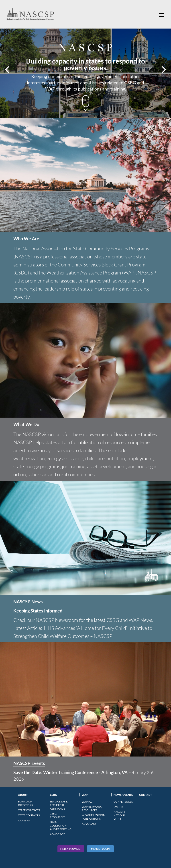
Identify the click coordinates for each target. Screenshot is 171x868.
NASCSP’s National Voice (120, 815)
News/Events (123, 795)
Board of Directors (25, 803)
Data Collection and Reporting (61, 826)
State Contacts (29, 815)
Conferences (123, 802)
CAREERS (24, 820)
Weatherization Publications (93, 817)
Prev (8, 70)
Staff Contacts (29, 810)
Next (163, 70)
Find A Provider (71, 849)
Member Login (100, 849)
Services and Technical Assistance (59, 805)
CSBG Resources (58, 815)
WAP (85, 795)
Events (118, 807)
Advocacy (57, 834)
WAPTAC (87, 802)
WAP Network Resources (92, 808)
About (23, 795)
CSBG (53, 795)
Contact (146, 795)
